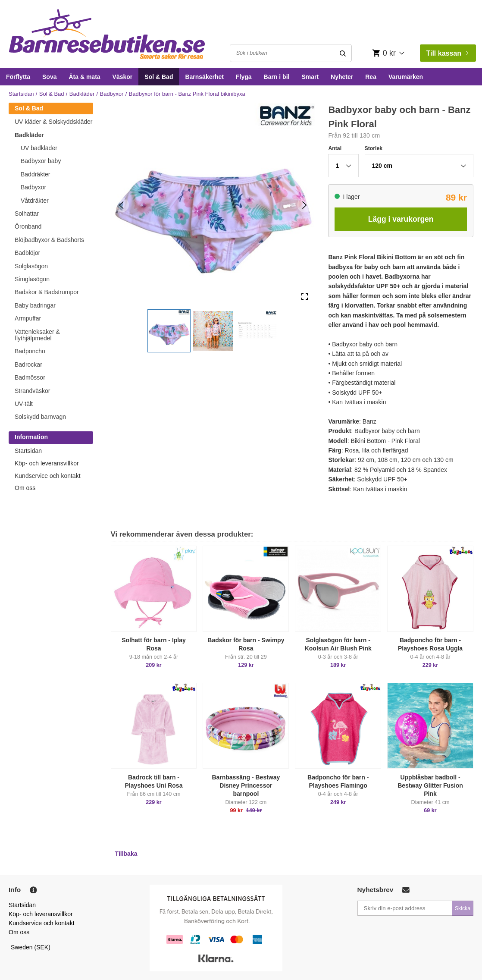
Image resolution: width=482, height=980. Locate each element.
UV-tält (24, 404)
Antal (335, 148)
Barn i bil (277, 77)
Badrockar (28, 364)
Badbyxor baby (41, 161)
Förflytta (18, 77)
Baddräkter (35, 174)
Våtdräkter (35, 201)
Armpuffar (28, 318)
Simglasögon (32, 279)
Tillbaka (126, 854)
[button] (169, 331)
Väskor (123, 77)
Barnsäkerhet (204, 77)
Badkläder (82, 94)
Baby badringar (35, 305)
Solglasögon (31, 266)
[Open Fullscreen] (305, 297)
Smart (310, 77)
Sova (49, 77)
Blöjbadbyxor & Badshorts (49, 240)
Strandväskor (32, 391)
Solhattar (27, 214)
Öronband (28, 226)
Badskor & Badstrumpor (47, 292)
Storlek (374, 148)
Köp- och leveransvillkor (47, 463)
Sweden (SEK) (31, 947)
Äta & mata (84, 77)
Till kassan (447, 53)
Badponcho (30, 351)
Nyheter (342, 77)
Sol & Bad (159, 77)
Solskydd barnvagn (40, 417)
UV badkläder (39, 148)
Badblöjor (27, 253)
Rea (371, 77)
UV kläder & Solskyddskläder (54, 122)
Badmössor (30, 377)
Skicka (463, 908)
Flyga (244, 77)
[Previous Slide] (121, 205)
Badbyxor (111, 94)
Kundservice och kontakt (48, 476)
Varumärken (406, 77)
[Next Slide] (305, 205)
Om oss (25, 488)
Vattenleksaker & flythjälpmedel (37, 335)
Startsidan (21, 94)
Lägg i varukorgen (401, 219)
